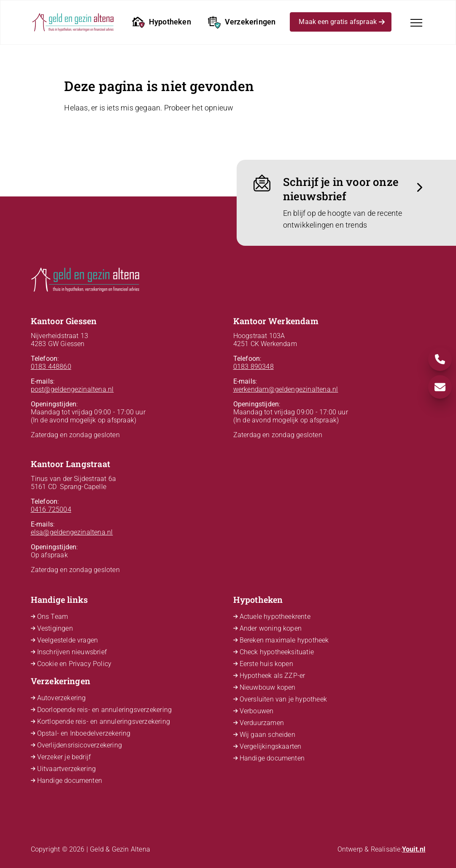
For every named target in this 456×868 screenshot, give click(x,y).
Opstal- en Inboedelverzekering (84, 733)
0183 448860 (51, 367)
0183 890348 (254, 367)
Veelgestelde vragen (68, 640)
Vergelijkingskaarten (271, 746)
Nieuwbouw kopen (268, 687)
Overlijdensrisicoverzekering (80, 745)
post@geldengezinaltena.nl (72, 389)
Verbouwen (257, 711)
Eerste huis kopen (266, 664)
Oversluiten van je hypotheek (283, 699)
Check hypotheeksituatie (277, 652)
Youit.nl (414, 849)
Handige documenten (70, 781)
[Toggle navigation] (416, 23)
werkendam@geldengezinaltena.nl (286, 389)
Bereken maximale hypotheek (284, 640)
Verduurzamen (262, 723)
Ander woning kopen (271, 628)
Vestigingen (55, 628)
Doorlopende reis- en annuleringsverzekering (105, 710)
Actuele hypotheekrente (275, 617)
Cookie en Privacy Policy (74, 664)
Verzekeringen (242, 22)
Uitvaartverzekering (67, 769)
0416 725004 (51, 509)
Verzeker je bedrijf (64, 757)
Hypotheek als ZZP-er (273, 676)
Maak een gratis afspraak (342, 23)
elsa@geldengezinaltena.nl (72, 532)
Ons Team (53, 617)
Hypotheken (162, 22)
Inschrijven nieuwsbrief (72, 652)
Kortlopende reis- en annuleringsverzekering (104, 722)
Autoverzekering (62, 698)
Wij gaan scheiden (267, 735)
